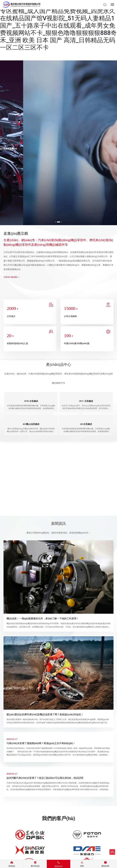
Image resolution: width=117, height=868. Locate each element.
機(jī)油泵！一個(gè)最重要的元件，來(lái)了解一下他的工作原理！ (43, 619)
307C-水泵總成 (86, 401)
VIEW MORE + (12, 277)
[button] (57, 222)
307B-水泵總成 (31, 401)
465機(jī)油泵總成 (31, 424)
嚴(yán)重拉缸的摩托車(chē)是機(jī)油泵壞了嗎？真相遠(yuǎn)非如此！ (45, 714)
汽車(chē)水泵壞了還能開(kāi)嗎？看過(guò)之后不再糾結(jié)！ (41, 743)
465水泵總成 (86, 424)
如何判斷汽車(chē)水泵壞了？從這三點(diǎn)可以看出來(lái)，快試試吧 (45, 778)
